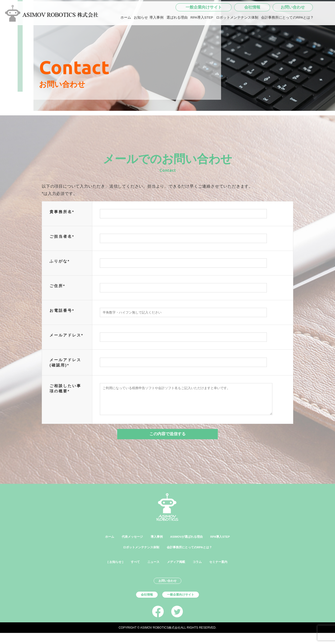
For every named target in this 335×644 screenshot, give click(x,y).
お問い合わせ (293, 24)
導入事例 (156, 34)
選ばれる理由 (177, 34)
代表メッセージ (122, 542)
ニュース (150, 569)
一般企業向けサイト (204, 24)
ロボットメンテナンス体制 (237, 34)
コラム (203, 569)
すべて (129, 569)
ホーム (126, 34)
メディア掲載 (178, 569)
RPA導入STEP (202, 34)
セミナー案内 (229, 569)
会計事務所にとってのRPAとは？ (287, 34)
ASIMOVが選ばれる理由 (190, 542)
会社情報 (252, 24)
